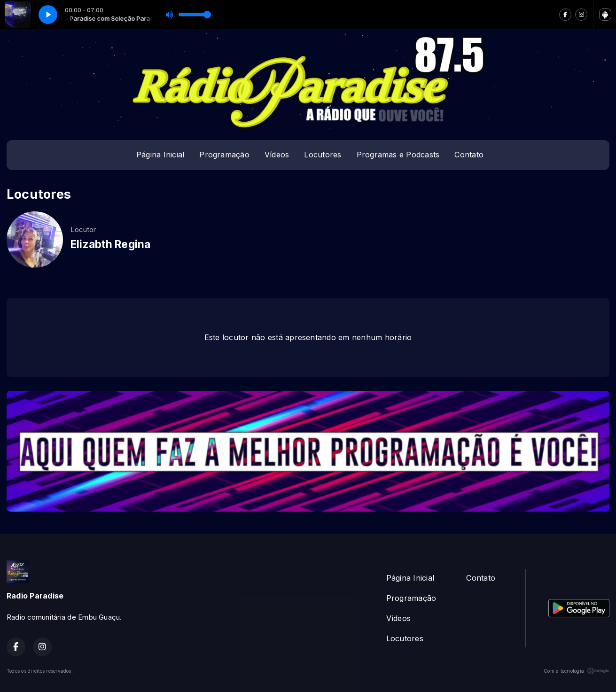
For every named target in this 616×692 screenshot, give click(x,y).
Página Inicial (160, 155)
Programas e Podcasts (398, 155)
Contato (469, 155)
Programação (224, 155)
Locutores (323, 155)
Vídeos (277, 155)
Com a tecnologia (577, 671)
